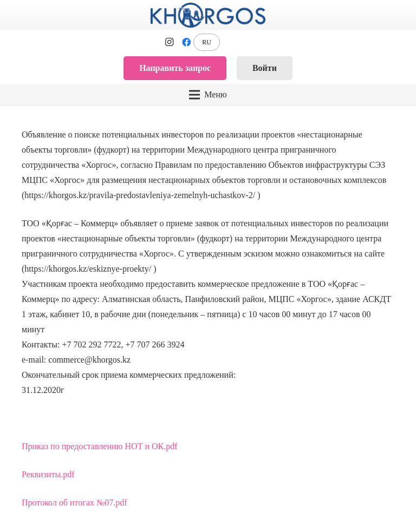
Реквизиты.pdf (48, 474)
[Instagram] (169, 42)
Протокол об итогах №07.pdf (74, 503)
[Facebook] (186, 42)
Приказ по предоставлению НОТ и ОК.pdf (100, 446)
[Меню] (208, 95)
